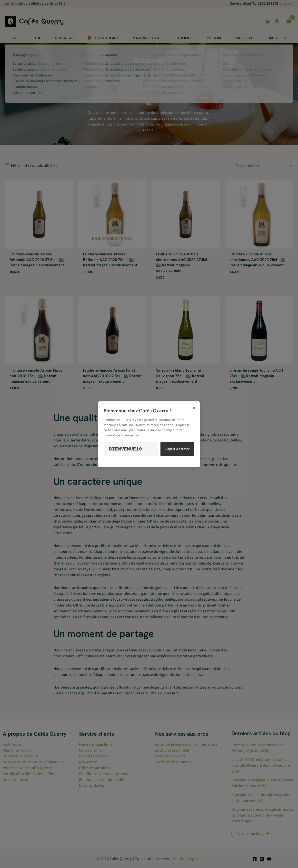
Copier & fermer (178, 449)
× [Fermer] (194, 408)
